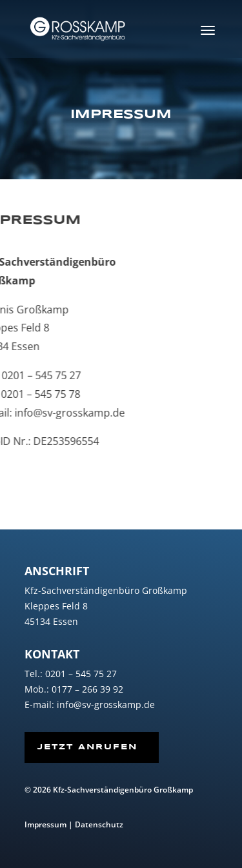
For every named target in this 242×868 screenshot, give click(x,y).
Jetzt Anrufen (87, 747)
